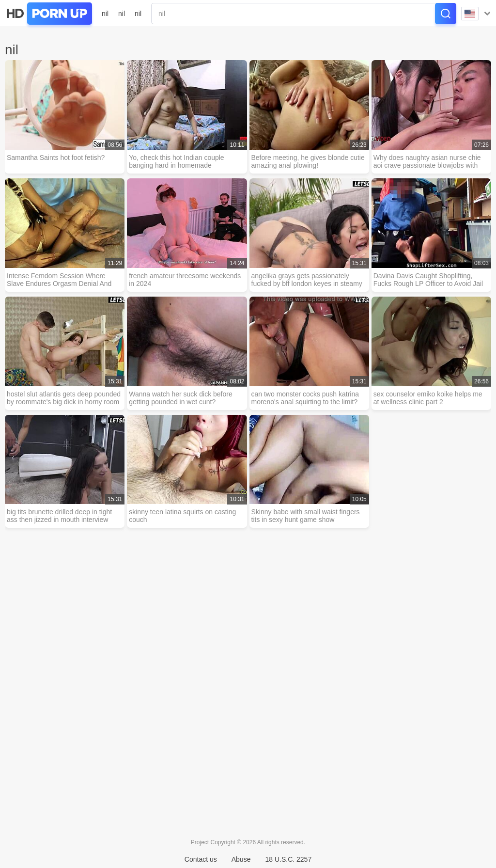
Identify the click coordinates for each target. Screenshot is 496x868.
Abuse (241, 859)
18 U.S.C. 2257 (288, 859)
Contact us (201, 859)
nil (105, 14)
